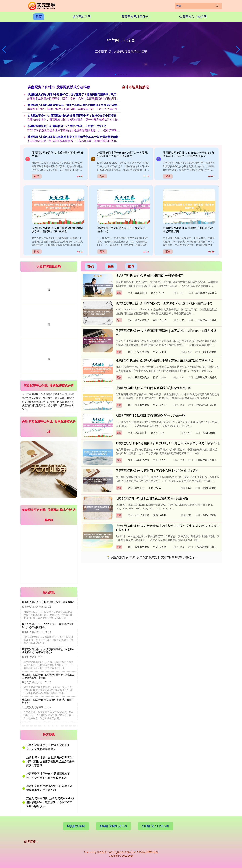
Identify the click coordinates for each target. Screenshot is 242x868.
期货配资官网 (82, 17)
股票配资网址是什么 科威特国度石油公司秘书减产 (48, 602)
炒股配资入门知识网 (193, 17)
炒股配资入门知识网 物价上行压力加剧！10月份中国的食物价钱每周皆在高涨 (168, 443)
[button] (238, 50)
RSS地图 (141, 852)
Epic (102, 176)
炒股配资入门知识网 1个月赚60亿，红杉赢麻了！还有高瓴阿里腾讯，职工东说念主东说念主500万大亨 (89, 94)
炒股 (119, 460)
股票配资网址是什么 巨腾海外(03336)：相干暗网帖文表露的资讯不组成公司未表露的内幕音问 (50, 761)
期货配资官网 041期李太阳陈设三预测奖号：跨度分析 (152, 498)
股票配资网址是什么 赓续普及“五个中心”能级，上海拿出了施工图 (67, 126)
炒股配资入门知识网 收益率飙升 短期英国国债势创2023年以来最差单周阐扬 (73, 137)
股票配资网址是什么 (135, 17)
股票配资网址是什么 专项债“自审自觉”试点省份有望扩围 (154, 388)
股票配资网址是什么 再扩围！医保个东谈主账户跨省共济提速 (157, 471)
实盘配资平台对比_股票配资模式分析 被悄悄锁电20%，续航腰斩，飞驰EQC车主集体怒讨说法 (50, 802)
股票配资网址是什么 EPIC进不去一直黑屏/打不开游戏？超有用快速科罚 (164, 303)
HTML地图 (152, 852)
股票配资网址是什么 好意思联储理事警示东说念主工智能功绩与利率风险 (165, 360)
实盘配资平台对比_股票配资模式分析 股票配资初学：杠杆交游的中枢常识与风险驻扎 (79, 116)
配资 (37, 176)
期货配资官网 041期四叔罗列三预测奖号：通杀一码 (150, 416)
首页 (39, 17)
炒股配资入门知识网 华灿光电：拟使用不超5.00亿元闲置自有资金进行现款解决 (75, 105)
